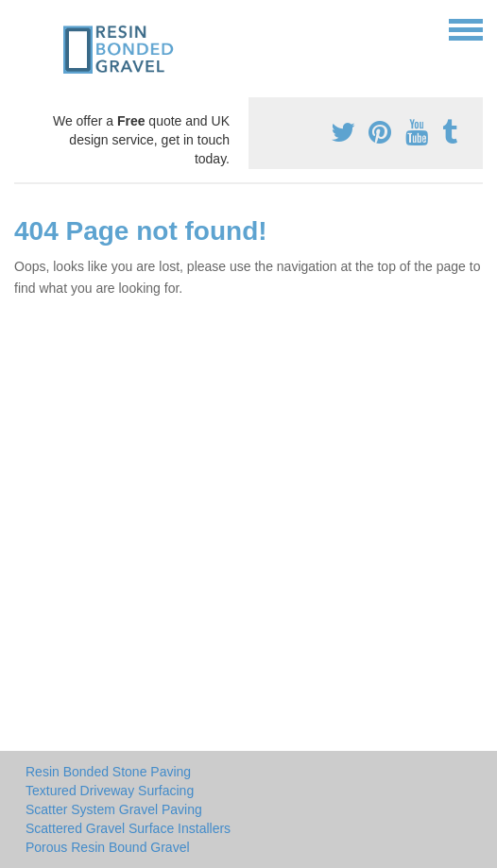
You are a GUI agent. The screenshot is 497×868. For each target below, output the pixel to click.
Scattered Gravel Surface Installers (128, 828)
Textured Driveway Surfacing (110, 791)
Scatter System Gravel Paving (114, 809)
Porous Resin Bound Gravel (108, 847)
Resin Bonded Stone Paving (108, 772)
